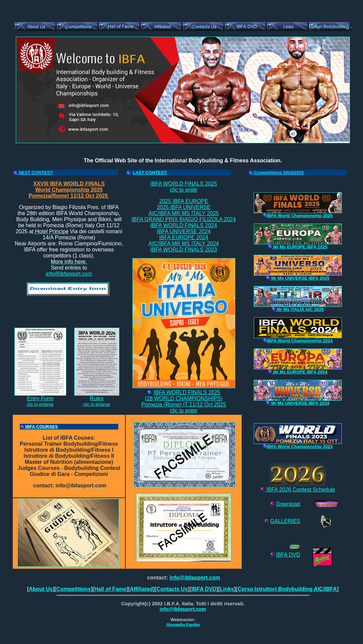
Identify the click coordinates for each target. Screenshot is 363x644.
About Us (41, 589)
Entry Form (40, 396)
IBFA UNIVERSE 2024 (184, 231)
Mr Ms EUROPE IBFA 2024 (298, 372)
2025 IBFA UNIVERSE (184, 207)
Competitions (74, 589)
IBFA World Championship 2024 (298, 341)
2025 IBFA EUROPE (184, 201)
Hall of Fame (110, 589)
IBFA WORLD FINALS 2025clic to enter (184, 187)
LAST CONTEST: (150, 173)
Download (288, 504)
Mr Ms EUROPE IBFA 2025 (298, 247)
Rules (97, 396)
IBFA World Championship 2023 (298, 447)
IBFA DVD (204, 589)
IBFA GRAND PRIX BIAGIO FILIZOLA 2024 (184, 219)
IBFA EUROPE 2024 (184, 237)
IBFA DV (286, 555)
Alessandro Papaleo (183, 625)
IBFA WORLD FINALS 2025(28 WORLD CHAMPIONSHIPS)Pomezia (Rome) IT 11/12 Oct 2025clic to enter (184, 401)
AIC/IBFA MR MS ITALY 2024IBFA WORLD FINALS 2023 (184, 247)
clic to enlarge (40, 404)
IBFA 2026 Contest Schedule (298, 487)
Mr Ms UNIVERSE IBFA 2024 (298, 403)
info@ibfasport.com (69, 274)
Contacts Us (172, 589)
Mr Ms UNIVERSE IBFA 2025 (298, 278)
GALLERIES (285, 521)
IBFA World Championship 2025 (298, 216)
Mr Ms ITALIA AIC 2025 (298, 309)
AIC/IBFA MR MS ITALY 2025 (184, 213)
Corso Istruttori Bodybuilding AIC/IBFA (287, 589)
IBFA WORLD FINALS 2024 (184, 225)
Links (227, 589)
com (201, 609)
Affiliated (141, 589)
